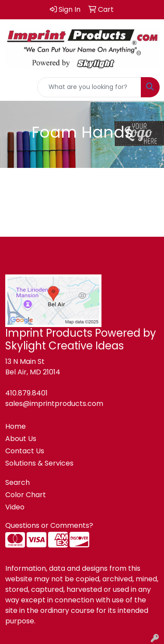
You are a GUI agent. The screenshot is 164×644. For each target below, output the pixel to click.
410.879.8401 (26, 393)
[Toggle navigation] (14, 87)
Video (15, 507)
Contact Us (25, 451)
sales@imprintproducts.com (54, 404)
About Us (21, 439)
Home (16, 426)
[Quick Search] (89, 87)
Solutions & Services (39, 463)
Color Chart (26, 495)
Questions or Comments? (49, 525)
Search (17, 482)
